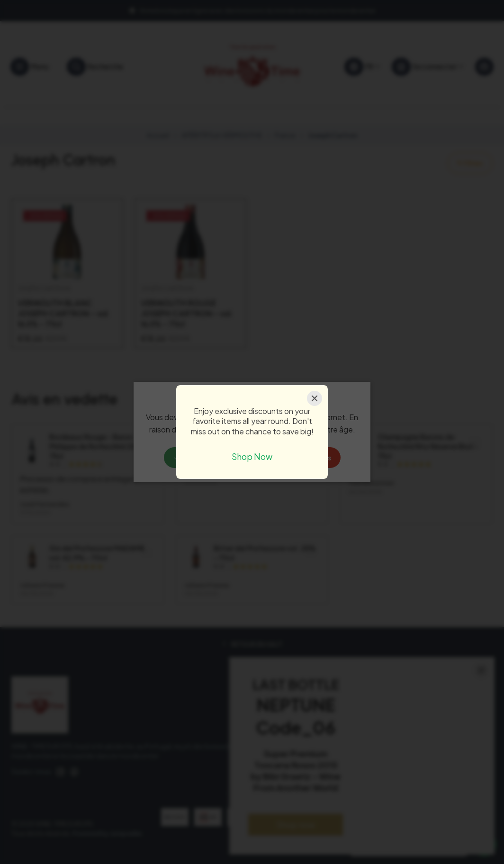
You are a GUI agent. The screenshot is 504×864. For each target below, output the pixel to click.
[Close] (315, 398)
